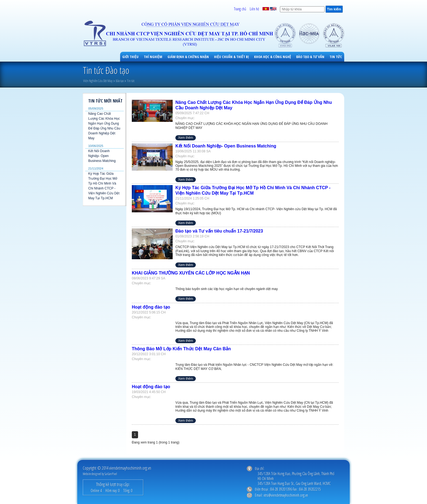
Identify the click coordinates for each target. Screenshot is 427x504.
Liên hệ (254, 9)
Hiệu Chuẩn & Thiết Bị (231, 57)
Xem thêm (186, 138)
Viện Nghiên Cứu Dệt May (98, 81)
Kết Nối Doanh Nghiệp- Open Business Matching (102, 156)
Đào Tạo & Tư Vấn (310, 57)
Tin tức (336, 57)
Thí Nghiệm (153, 57)
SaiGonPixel (111, 474)
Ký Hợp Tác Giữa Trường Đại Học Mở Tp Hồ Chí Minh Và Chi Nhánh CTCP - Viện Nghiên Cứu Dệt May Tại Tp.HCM (104, 186)
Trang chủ (240, 9)
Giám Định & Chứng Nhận (188, 57)
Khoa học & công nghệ (273, 57)
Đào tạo (120, 81)
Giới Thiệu (130, 57)
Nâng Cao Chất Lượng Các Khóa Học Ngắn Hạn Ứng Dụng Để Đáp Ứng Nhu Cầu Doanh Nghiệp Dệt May (104, 126)
